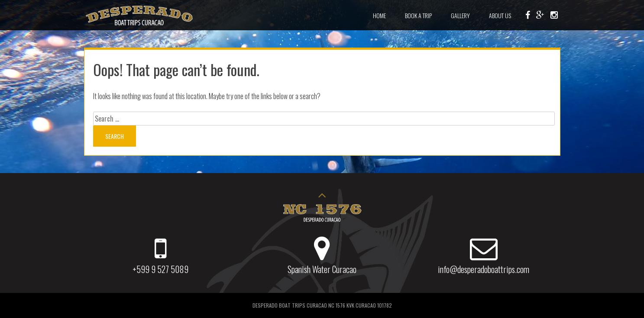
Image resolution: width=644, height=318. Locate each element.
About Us (500, 15)
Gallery (460, 15)
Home (379, 15)
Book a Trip (418, 15)
